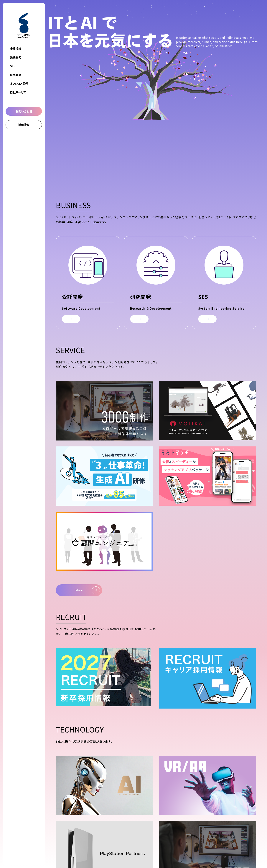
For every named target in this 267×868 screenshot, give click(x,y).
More (79, 590)
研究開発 (16, 75)
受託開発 (16, 57)
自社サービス (18, 92)
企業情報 (16, 49)
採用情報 (24, 125)
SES (13, 66)
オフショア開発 (19, 83)
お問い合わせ (24, 111)
